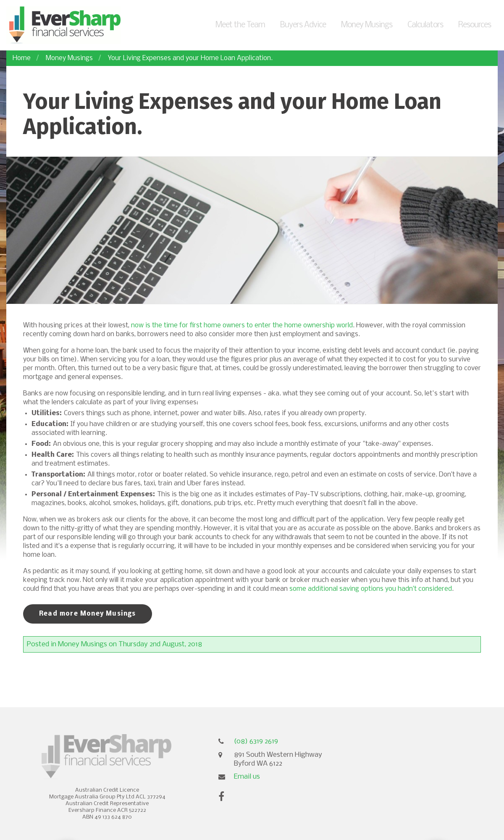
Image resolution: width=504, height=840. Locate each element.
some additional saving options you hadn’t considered (371, 589)
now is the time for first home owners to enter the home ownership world (242, 325)
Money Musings (367, 25)
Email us (247, 777)
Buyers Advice (303, 25)
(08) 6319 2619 (256, 741)
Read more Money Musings (88, 614)
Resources (475, 25)
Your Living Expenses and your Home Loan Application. (190, 58)
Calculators (425, 25)
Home (22, 58)
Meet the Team (240, 25)
